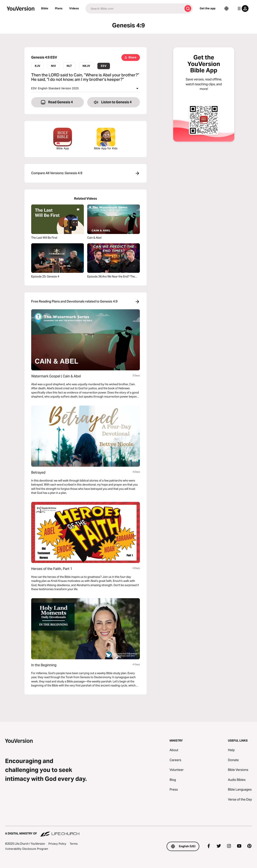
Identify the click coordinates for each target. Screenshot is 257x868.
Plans (59, 8)
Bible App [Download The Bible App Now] (63, 139)
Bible (45, 8)
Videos (74, 8)
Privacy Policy (57, 844)
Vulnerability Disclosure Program (27, 849)
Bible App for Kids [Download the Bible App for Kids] (106, 139)
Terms (74, 844)
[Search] (134, 8)
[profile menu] (242, 8)
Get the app (208, 8)
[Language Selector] (226, 8)
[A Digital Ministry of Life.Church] (128, 832)
